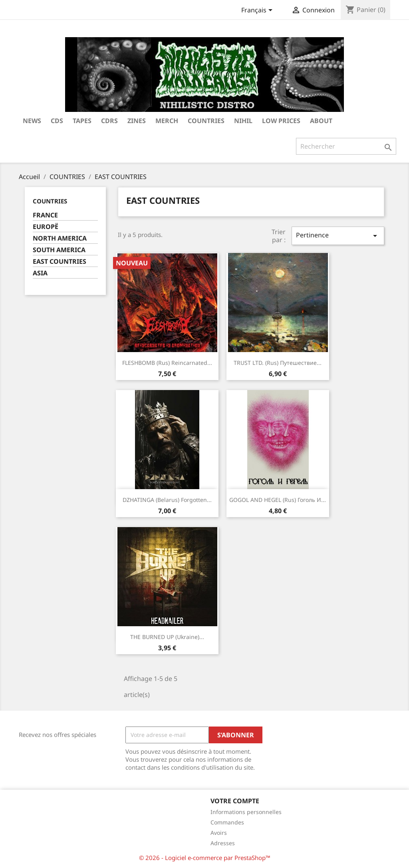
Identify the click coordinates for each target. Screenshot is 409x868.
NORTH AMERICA (60, 238)
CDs (57, 121)
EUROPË (46, 227)
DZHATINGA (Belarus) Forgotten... (167, 500)
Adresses (223, 843)
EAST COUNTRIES (60, 262)
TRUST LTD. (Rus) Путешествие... (278, 363)
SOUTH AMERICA (59, 250)
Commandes (227, 822)
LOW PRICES (281, 121)
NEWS (32, 121)
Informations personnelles (246, 812)
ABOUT (321, 121)
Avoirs (219, 833)
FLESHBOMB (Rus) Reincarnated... (167, 363)
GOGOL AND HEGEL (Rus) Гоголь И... (278, 500)
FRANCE (45, 215)
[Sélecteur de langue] (258, 11)
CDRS (109, 121)
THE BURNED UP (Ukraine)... (167, 637)
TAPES (82, 121)
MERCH (167, 121)
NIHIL (243, 121)
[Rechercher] (346, 146)
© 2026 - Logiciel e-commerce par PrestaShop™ (205, 858)
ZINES (137, 121)
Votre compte (235, 801)
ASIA (40, 273)
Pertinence (338, 236)
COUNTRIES (206, 121)
